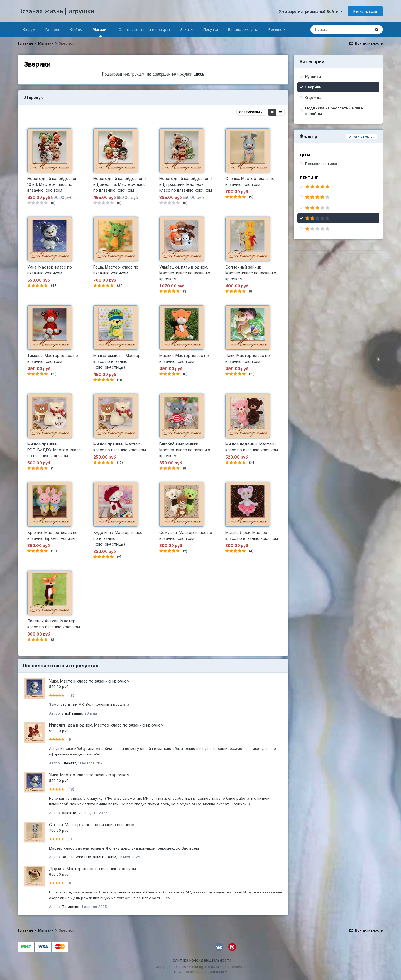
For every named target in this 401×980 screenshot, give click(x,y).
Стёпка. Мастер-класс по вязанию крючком (92, 825)
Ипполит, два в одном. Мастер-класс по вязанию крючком (106, 725)
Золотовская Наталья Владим (89, 857)
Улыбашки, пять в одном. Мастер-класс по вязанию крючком (185, 273)
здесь (199, 74)
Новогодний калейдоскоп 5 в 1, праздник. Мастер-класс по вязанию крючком (186, 184)
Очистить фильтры (361, 137)
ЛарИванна (72, 713)
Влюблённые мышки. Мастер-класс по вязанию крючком (185, 450)
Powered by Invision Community (200, 972)
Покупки (211, 29)
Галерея (53, 29)
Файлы (76, 29)
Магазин (101, 32)
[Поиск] (341, 29)
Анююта (69, 813)
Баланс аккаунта (243, 29)
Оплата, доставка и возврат (144, 29)
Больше (277, 29)
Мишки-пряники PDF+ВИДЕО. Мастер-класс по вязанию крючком (54, 450)
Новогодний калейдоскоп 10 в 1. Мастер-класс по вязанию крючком (52, 184)
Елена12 (69, 763)
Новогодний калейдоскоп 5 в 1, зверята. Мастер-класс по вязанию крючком (120, 184)
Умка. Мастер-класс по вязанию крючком (89, 681)
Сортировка (251, 112)
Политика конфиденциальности (200, 960)
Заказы (187, 29)
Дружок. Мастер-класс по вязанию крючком (92, 869)
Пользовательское (322, 164)
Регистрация (365, 11)
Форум (29, 29)
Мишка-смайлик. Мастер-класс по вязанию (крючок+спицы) (118, 361)
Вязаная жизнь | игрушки (56, 11)
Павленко (71, 907)
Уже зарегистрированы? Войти (311, 11)
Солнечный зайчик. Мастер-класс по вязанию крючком (251, 273)
